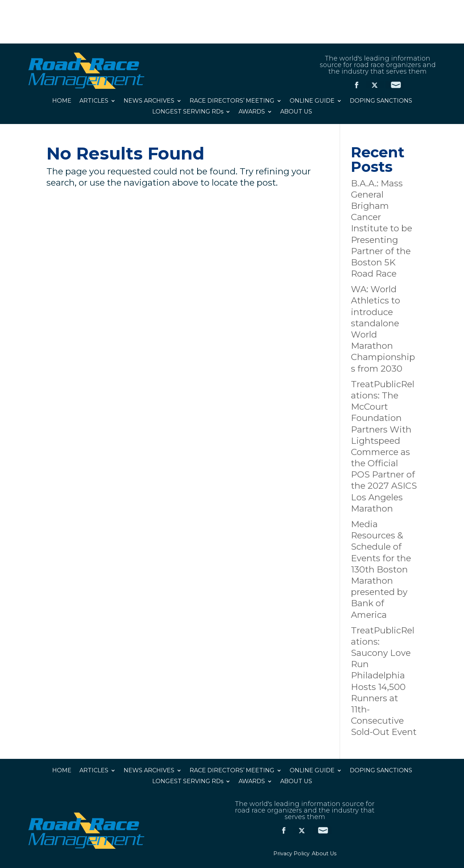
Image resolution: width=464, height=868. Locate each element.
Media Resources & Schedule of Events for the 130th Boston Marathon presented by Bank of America (381, 569)
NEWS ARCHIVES (149, 101)
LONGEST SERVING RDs (188, 112)
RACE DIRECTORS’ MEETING (232, 101)
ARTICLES (94, 101)
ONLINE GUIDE (312, 101)
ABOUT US (296, 112)
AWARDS (252, 112)
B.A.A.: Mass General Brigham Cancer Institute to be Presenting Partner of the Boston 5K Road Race (382, 229)
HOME (62, 101)
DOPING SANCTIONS (381, 101)
